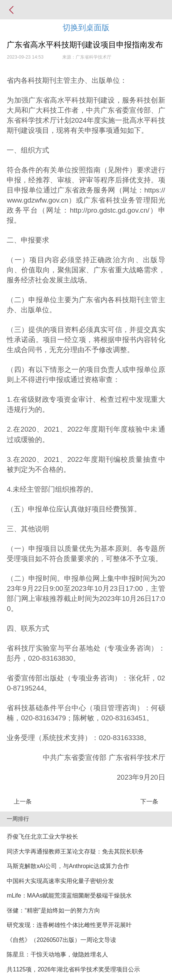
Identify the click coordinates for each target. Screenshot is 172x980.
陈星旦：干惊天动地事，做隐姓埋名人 (57, 954)
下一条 (149, 801)
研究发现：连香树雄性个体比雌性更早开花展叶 (69, 925)
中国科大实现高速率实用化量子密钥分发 (60, 881)
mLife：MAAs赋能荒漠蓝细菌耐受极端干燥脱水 (69, 896)
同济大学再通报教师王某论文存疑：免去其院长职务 (75, 851)
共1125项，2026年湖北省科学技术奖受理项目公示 (73, 969)
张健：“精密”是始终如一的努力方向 (53, 910)
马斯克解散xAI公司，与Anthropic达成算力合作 (68, 866)
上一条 (23, 801)
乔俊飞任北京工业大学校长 (42, 837)
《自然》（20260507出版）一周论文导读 (61, 940)
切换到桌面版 (86, 27)
